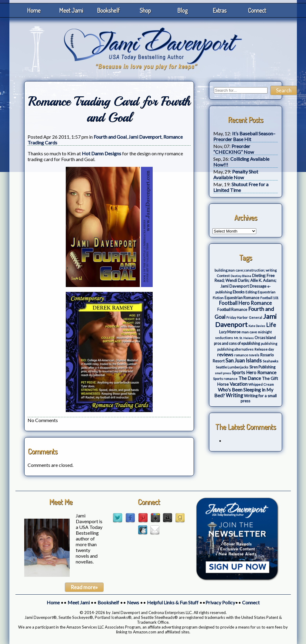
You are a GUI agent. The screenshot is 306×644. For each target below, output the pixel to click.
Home (34, 10)
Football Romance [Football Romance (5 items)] (232, 310)
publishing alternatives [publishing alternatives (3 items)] (235, 349)
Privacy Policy (220, 602)
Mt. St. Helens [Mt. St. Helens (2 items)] (244, 338)
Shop (145, 10)
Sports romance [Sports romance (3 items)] (225, 379)
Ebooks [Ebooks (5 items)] (239, 292)
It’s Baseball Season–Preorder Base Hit (244, 136)
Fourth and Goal (110, 137)
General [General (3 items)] (255, 317)
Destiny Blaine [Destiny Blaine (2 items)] (241, 276)
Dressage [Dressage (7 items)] (258, 286)
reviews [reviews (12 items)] (225, 355)
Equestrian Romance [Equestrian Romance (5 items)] (242, 298)
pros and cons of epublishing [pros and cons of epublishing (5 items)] (237, 343)
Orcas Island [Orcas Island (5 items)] (265, 338)
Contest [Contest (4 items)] (223, 276)
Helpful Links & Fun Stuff (173, 602)
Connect (257, 10)
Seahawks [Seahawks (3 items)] (271, 361)
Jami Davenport (145, 137)
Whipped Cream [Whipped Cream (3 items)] (261, 384)
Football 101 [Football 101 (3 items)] (269, 298)
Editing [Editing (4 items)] (251, 292)
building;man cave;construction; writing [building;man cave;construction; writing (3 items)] (246, 270)
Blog (183, 10)
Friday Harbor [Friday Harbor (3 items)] (237, 317)
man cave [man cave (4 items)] (249, 332)
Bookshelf (108, 10)
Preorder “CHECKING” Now (234, 149)
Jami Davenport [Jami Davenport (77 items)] (246, 320)
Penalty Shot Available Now (236, 174)
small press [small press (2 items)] (223, 373)
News (133, 602)
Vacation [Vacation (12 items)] (239, 384)
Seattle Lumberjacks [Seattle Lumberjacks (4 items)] (232, 367)
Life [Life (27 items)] (271, 325)
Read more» (84, 587)
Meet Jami (71, 10)
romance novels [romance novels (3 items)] (247, 355)
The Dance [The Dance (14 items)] (250, 378)
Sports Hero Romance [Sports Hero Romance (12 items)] (254, 372)
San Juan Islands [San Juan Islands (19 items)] (244, 360)
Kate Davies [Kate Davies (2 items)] (257, 326)
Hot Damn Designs (101, 153)
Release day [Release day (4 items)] (264, 349)
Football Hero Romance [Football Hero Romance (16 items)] (245, 303)
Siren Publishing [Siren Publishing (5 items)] (262, 367)
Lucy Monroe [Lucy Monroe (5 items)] (230, 332)
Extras (220, 10)
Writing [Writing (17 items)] (234, 395)
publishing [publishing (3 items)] (269, 343)
